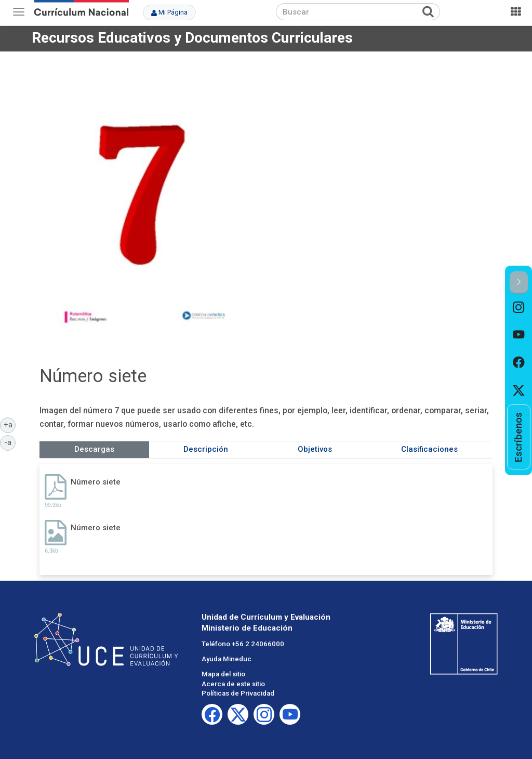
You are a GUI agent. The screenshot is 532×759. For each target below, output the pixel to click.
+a (10, 424)
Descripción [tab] (206, 449)
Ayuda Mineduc (227, 659)
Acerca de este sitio (233, 684)
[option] (519, 307)
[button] (519, 283)
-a (10, 442)
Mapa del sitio (223, 674)
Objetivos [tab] (315, 449)
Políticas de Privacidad (238, 693)
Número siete (96, 482)
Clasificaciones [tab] (429, 449)
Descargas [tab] (94, 449)
